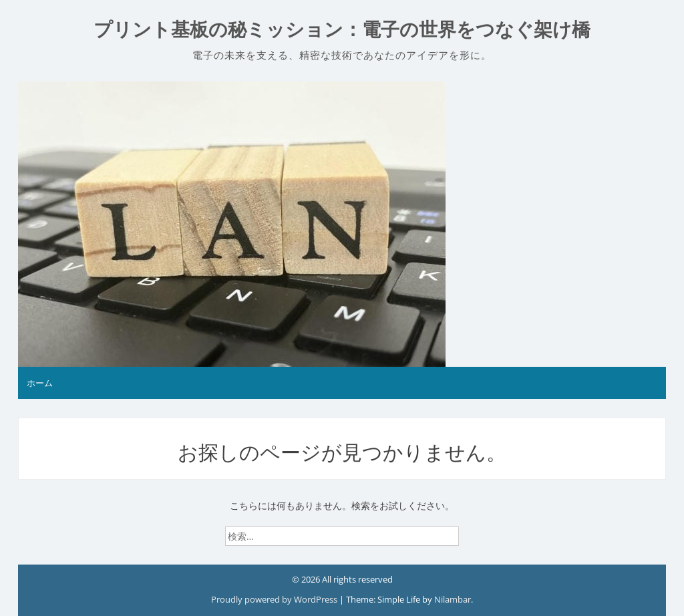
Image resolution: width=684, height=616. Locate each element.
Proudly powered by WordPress (275, 599)
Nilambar (453, 599)
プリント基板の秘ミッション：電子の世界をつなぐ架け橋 (342, 30)
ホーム (40, 383)
